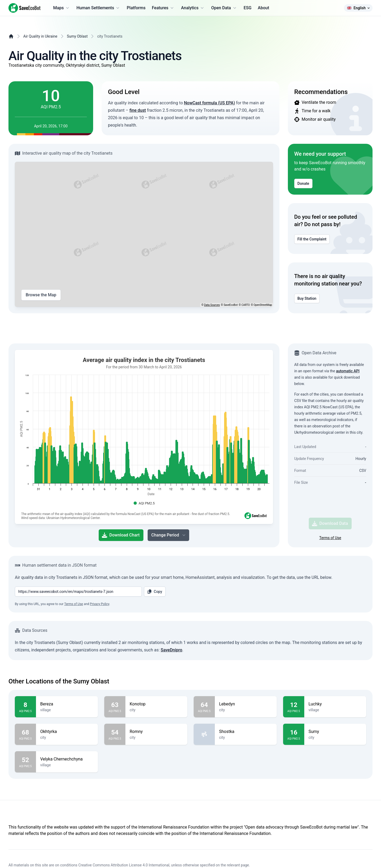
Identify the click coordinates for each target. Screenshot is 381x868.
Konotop (156, 704)
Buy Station (307, 298)
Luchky (335, 704)
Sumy (335, 732)
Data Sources (212, 305)
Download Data (330, 524)
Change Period (169, 535)
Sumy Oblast (77, 36)
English (358, 8)
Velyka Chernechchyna (67, 759)
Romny (156, 732)
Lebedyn (246, 704)
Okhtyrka (67, 732)
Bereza (67, 704)
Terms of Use (330, 538)
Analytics (193, 8)
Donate (303, 184)
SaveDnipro (171, 650)
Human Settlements (98, 8)
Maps (62, 8)
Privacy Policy (100, 604)
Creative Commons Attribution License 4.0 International (124, 865)
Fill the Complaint (312, 239)
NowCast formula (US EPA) (209, 103)
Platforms (136, 8)
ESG (248, 8)
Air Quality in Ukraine (40, 36)
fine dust (138, 110)
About (263, 8)
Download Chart (121, 535)
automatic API (348, 371)
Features (163, 8)
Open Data (224, 8)
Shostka (246, 732)
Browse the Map (41, 295)
